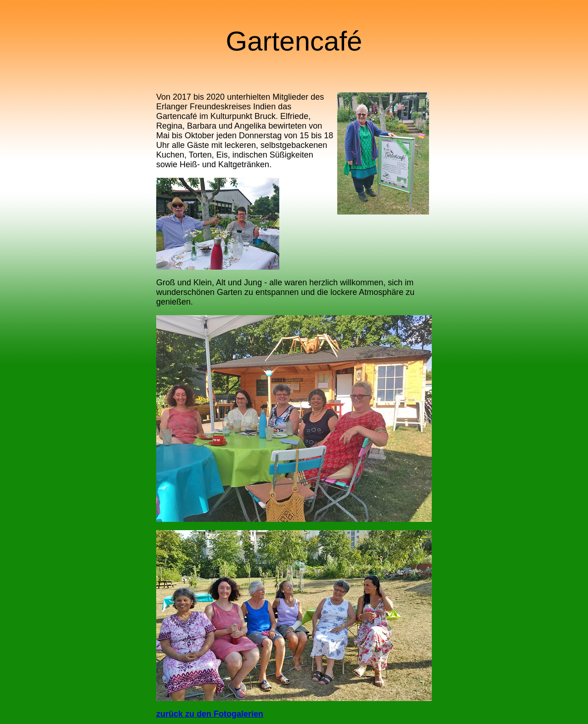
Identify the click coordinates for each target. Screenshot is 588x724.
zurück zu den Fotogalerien (210, 714)
